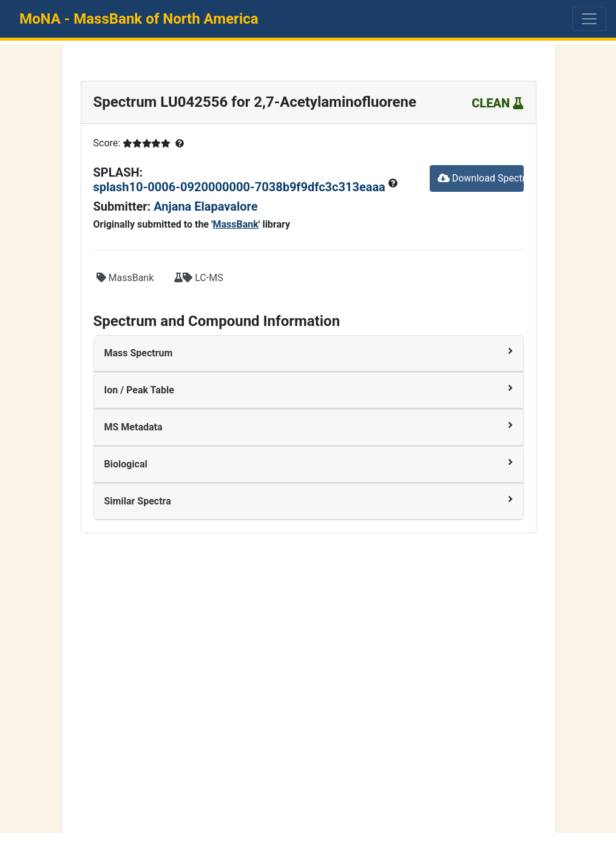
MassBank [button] (125, 278)
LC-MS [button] (198, 278)
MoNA (139, 19)
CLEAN (497, 103)
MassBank (236, 224)
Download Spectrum (481, 178)
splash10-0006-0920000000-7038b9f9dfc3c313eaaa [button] (241, 187)
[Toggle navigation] (589, 19)
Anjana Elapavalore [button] (205, 206)
